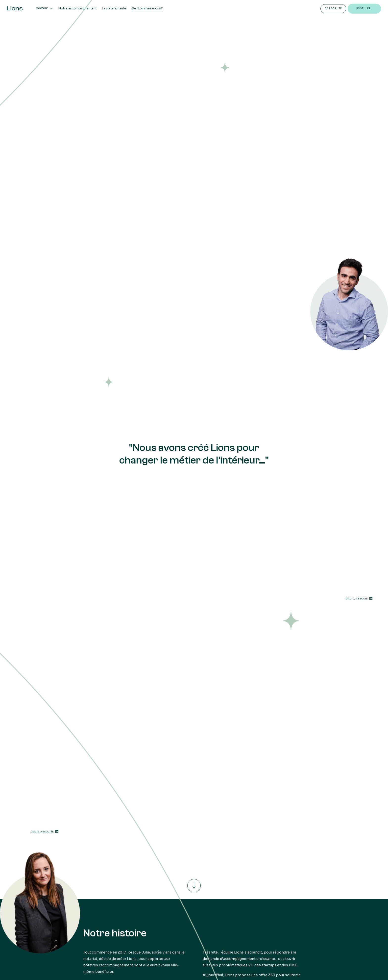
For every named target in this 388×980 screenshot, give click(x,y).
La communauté (114, 8)
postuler (364, 8)
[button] (45, 8)
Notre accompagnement (78, 8)
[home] (15, 8)
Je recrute (333, 8)
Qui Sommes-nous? (147, 8)
